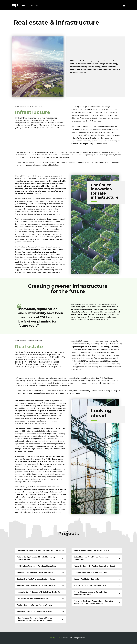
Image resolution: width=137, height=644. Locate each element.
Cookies (59, 638)
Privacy (53, 638)
